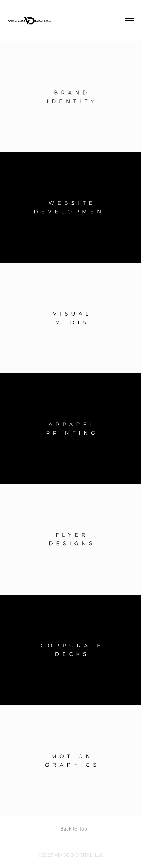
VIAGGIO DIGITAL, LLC (79, 855)
